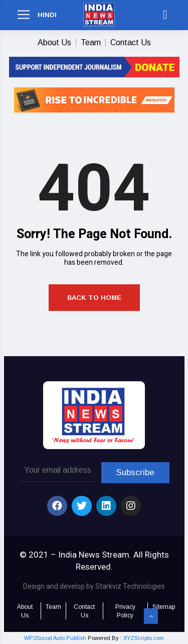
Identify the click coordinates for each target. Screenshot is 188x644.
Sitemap (164, 607)
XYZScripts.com (144, 638)
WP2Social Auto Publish (55, 638)
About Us (54, 42)
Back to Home (94, 298)
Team (91, 42)
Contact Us (131, 42)
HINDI (47, 15)
